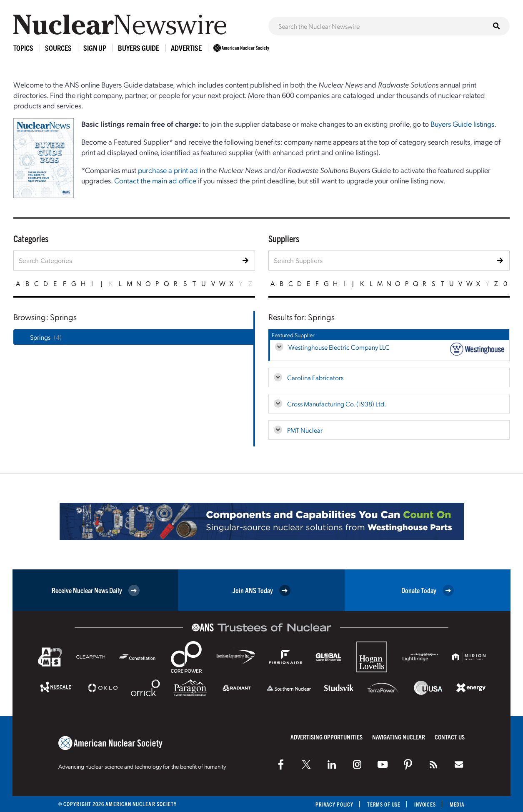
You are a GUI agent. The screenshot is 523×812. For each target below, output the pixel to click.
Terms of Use (382, 804)
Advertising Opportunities (327, 737)
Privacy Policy (331, 804)
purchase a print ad (168, 170)
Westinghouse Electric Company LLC (339, 347)
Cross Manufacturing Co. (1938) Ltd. (337, 404)
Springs (40, 337)
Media (457, 804)
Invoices (424, 804)
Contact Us (450, 737)
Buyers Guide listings (462, 124)
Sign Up (95, 48)
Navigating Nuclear (399, 737)
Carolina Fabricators (315, 377)
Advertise (186, 48)
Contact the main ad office (155, 180)
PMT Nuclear (305, 430)
